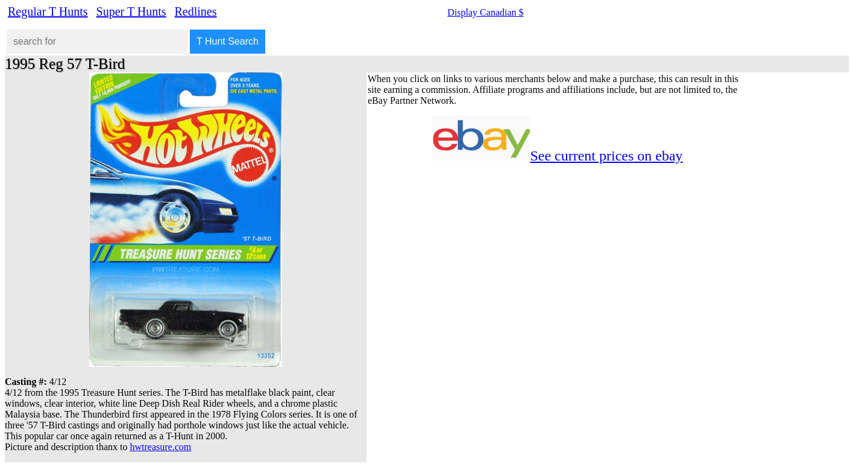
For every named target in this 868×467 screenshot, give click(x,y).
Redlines (196, 11)
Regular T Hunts (48, 11)
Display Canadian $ (485, 12)
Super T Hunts (131, 11)
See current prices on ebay (606, 156)
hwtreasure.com (161, 447)
